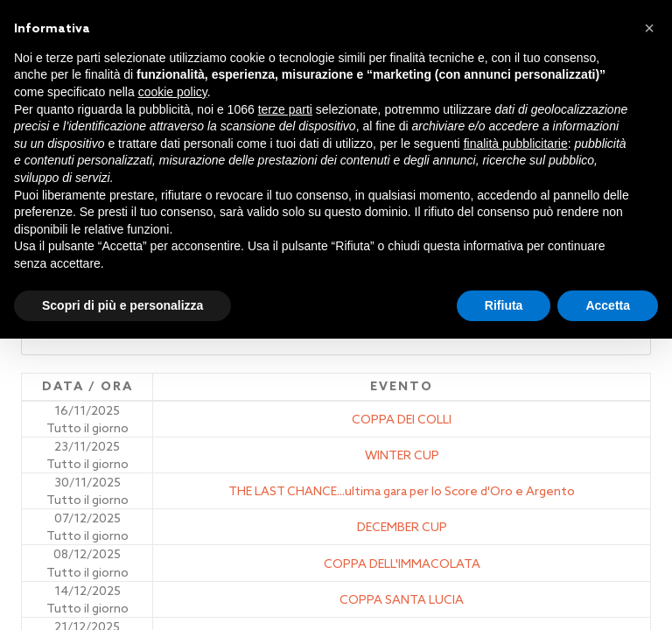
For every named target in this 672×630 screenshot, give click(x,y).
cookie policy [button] (173, 92)
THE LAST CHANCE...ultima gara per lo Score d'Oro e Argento (402, 491)
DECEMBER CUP (402, 527)
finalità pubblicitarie (516, 143)
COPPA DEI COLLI (402, 419)
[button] (649, 28)
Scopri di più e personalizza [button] (122, 305)
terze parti (285, 109)
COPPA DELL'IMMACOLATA (402, 563)
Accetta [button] (608, 305)
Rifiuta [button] (504, 305)
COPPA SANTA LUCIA (402, 599)
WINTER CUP (402, 455)
